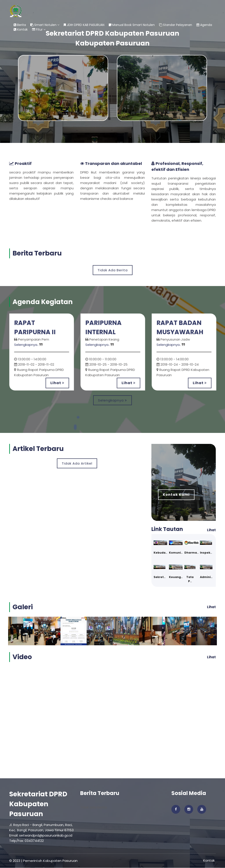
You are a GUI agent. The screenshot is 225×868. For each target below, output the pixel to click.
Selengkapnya (112, 400)
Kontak (21, 29)
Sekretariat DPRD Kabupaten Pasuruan (38, 804)
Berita (20, 25)
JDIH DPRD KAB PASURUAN (84, 25)
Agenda (204, 25)
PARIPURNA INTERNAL (105, 327)
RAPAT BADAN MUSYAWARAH (181, 327)
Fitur (39, 29)
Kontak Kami (176, 495)
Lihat (58, 383)
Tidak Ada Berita (113, 270)
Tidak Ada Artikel (77, 463)
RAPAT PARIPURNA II (36, 327)
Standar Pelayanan (176, 25)
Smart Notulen (45, 25)
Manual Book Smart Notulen (132, 25)
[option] (43, 352)
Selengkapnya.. (27, 345)
